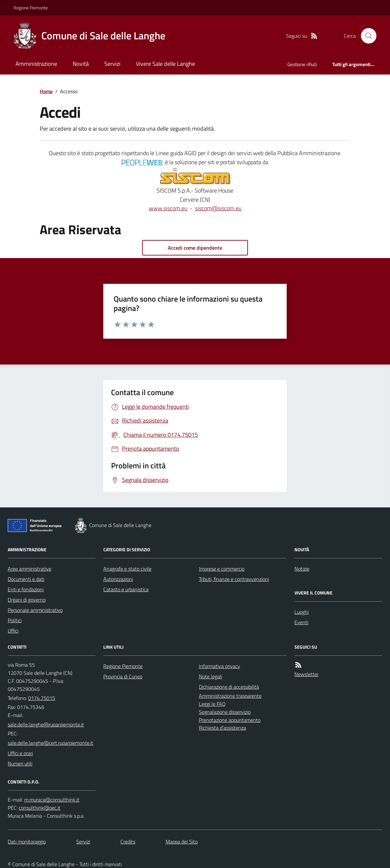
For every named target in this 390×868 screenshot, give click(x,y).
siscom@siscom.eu (218, 208)
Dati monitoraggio (27, 842)
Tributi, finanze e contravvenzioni (234, 579)
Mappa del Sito (182, 842)
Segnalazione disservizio (225, 712)
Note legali (210, 676)
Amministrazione (36, 64)
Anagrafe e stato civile (127, 569)
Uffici (13, 631)
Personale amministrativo (35, 610)
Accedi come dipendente (195, 248)
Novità (81, 64)
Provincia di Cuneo (123, 676)
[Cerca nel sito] (366, 36)
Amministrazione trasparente (230, 696)
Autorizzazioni (118, 579)
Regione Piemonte (31, 8)
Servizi (112, 64)
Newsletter (307, 674)
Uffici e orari (20, 753)
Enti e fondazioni (26, 589)
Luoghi (302, 612)
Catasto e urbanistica (126, 589)
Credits (128, 842)
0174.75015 (42, 698)
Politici (15, 620)
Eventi (301, 622)
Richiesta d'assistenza (222, 728)
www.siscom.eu (168, 208)
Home (46, 91)
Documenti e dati (26, 579)
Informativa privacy (220, 666)
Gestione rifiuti (302, 64)
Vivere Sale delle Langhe (165, 64)
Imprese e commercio (222, 569)
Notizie (302, 569)
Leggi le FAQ (212, 704)
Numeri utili (20, 763)
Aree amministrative (30, 569)
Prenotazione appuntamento (230, 720)
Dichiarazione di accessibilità (229, 687)
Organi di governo (27, 600)
